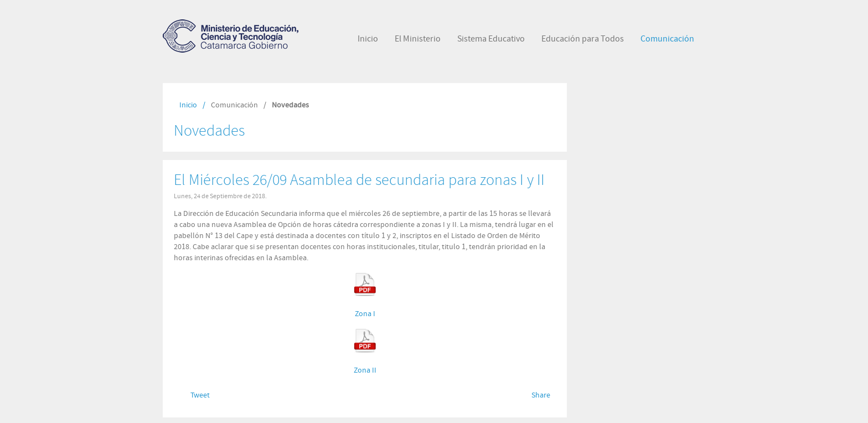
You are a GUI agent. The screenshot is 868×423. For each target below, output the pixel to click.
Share (541, 395)
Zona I (365, 314)
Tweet (200, 395)
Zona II (365, 370)
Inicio (188, 105)
